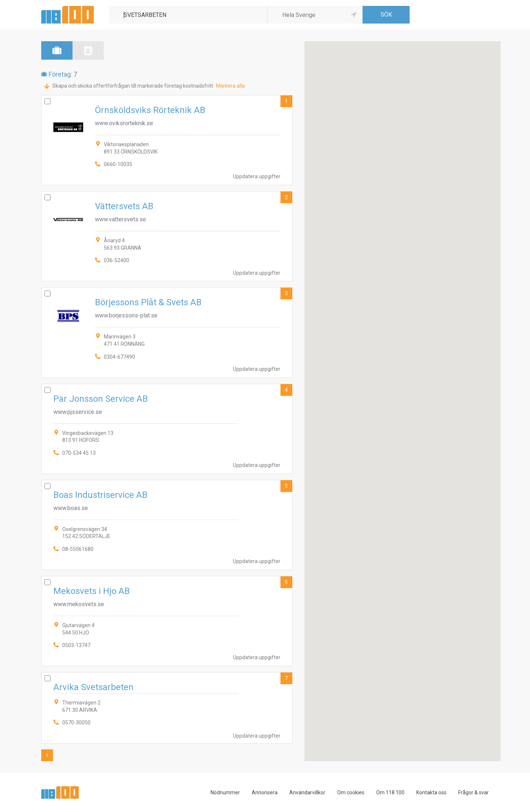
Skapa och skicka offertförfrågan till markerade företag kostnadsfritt (133, 86)
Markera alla (230, 86)
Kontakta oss (431, 792)
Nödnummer (225, 792)
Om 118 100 (390, 792)
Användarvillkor (307, 792)
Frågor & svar (474, 792)
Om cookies (351, 792)
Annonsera (265, 792)
